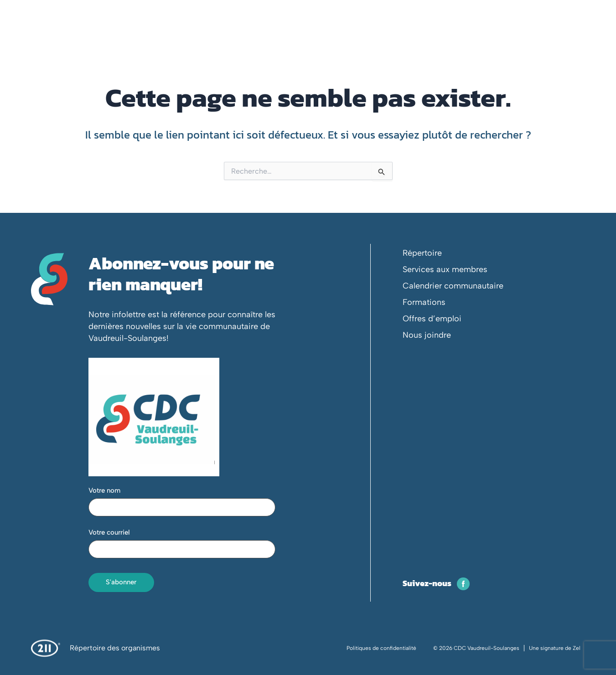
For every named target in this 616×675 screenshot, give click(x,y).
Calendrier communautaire (453, 286)
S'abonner (121, 582)
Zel (577, 648)
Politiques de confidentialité (381, 648)
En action (304, 34)
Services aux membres (445, 269)
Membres (258, 34)
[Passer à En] (593, 14)
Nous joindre (427, 335)
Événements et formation (379, 34)
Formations (424, 302)
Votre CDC (208, 34)
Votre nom (104, 490)
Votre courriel (109, 532)
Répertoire (422, 253)
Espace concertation (472, 34)
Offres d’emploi (432, 319)
